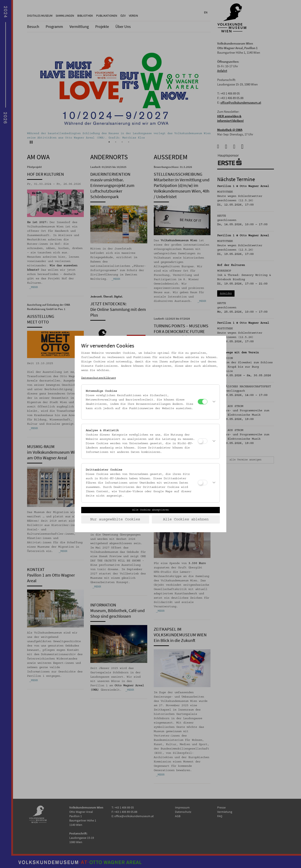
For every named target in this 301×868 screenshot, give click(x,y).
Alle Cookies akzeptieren (150, 510)
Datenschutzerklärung (99, 378)
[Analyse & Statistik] (203, 441)
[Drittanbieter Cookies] (203, 483)
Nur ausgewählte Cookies (115, 519)
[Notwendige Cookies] (203, 402)
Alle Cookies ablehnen (186, 519)
